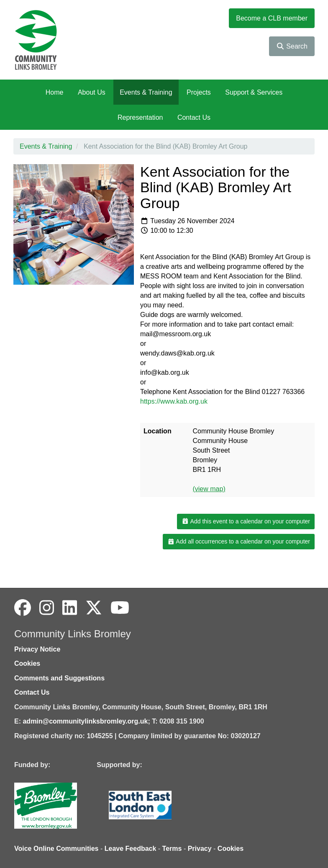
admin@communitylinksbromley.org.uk (85, 721)
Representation (140, 117)
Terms (172, 849)
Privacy (200, 849)
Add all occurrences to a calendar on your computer (239, 541)
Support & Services (254, 92)
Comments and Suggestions (59, 678)
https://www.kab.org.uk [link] (174, 401)
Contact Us (194, 117)
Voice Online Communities (56, 849)
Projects (199, 92)
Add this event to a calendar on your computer (246, 521)
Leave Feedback (131, 849)
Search (292, 46)
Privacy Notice (37, 649)
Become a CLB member (272, 18)
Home (55, 92)
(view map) (209, 489)
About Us (92, 92)
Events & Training (146, 92)
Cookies (27, 663)
